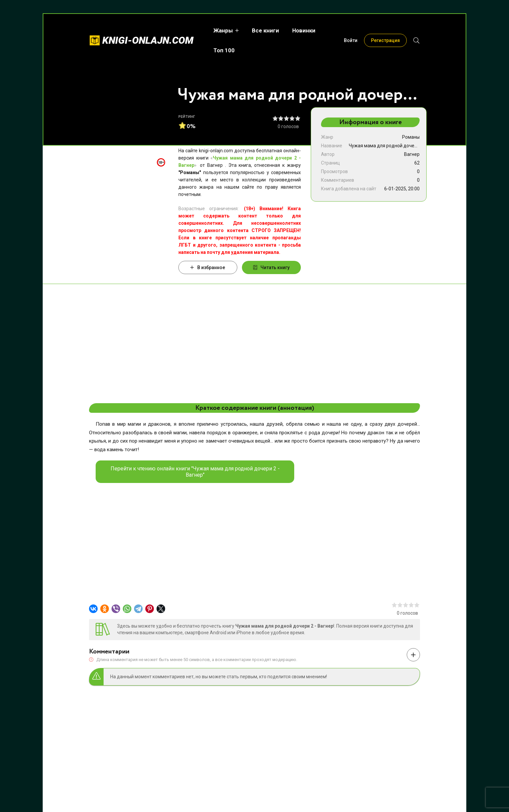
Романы (411, 137)
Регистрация (385, 30)
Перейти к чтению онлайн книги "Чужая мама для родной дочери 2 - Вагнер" (195, 472)
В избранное (208, 267)
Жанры (217, 30)
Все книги (259, 30)
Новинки (297, 30)
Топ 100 (333, 30)
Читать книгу (271, 267)
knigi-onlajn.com (148, 30)
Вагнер (412, 154)
